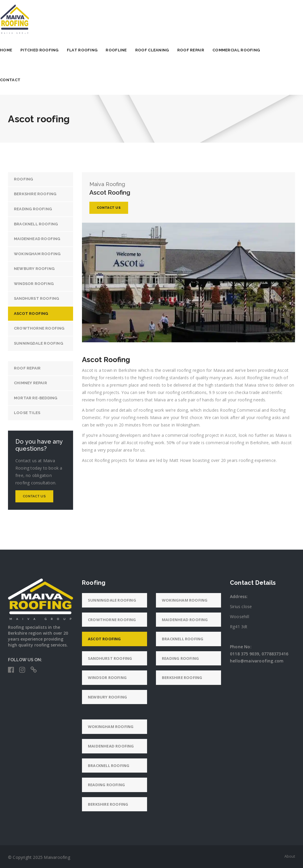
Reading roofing (33, 209)
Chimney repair (30, 383)
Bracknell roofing (36, 224)
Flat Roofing (90, 50)
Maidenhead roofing (37, 239)
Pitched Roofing (47, 50)
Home (14, 50)
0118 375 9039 (245, 654)
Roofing (23, 179)
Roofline (124, 50)
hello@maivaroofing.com (257, 661)
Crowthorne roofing (39, 328)
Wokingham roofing (37, 254)
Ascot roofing (31, 314)
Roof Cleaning (160, 50)
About (290, 856)
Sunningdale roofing (38, 343)
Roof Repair (199, 50)
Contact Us (34, 496)
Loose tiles (27, 413)
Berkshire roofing (35, 194)
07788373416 (275, 654)
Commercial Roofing (244, 50)
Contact (18, 80)
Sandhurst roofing (36, 298)
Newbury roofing (34, 269)
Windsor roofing (34, 284)
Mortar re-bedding (36, 398)
